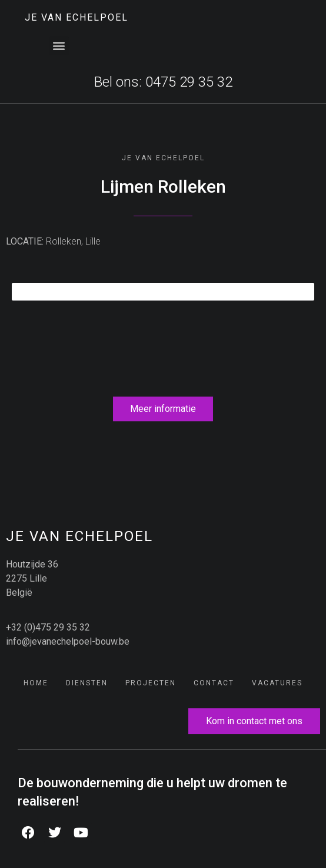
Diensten (87, 683)
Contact (214, 683)
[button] (59, 46)
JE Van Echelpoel (76, 17)
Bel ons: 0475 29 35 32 (163, 82)
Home (36, 683)
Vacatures (277, 683)
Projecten (151, 683)
